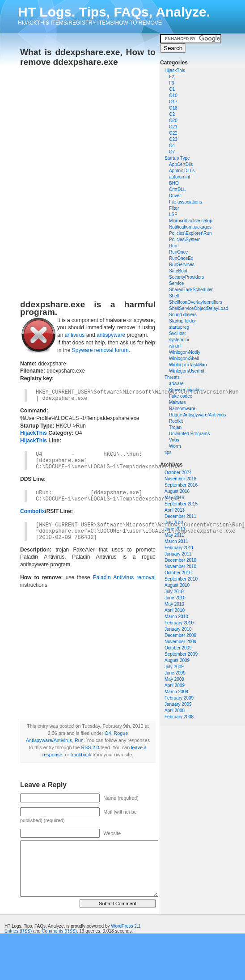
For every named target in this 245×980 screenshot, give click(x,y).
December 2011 (180, 516)
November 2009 (180, 642)
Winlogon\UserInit (187, 371)
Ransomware (182, 409)
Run (79, 740)
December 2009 (180, 635)
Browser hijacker (186, 390)
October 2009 (178, 648)
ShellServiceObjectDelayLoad (199, 308)
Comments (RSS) (59, 931)
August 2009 (177, 660)
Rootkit (176, 421)
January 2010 (178, 629)
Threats (172, 377)
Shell (174, 296)
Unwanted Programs (189, 434)
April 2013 (175, 510)
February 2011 (179, 548)
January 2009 (178, 704)
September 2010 (181, 579)
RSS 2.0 (90, 747)
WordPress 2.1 (126, 926)
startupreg (179, 327)
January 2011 (178, 554)
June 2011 (175, 529)
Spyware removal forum (100, 350)
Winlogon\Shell (184, 358)
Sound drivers (183, 315)
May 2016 (174, 498)
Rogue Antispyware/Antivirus (197, 415)
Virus (174, 440)
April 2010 (175, 610)
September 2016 (181, 485)
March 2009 (176, 692)
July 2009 (174, 667)
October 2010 (178, 573)
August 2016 (177, 491)
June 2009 (175, 673)
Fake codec (181, 396)
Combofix (32, 511)
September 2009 (181, 654)
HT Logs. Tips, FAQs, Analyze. (114, 12)
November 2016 (180, 479)
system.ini (179, 340)
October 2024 (178, 473)
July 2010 (174, 592)
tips (168, 452)
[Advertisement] (107, 180)
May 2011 (174, 535)
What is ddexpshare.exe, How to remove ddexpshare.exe (88, 57)
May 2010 (174, 604)
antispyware (111, 335)
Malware (177, 402)
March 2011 (176, 541)
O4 (108, 733)
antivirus (75, 335)
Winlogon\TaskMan (188, 365)
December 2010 (180, 560)
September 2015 (181, 504)
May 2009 (174, 679)
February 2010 (179, 623)
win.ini (175, 346)
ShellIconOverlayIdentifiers (196, 302)
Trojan (175, 427)
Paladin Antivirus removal (124, 577)
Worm (175, 446)
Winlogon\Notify (185, 352)
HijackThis (175, 70)
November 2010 (180, 566)
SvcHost (177, 333)
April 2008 (175, 711)
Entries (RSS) (18, 931)
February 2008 (179, 717)
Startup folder (182, 321)
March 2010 (176, 617)
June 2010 (175, 598)
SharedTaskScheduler (191, 290)
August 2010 (177, 585)
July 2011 (174, 523)
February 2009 (179, 698)
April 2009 (175, 685)
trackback (81, 755)
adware (176, 384)
